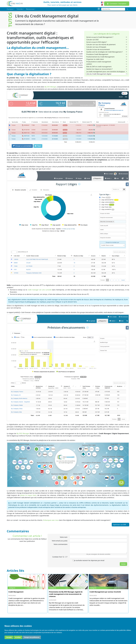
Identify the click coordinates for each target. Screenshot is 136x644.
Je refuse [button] (18, 637)
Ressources (30, 9)
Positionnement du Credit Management (107, 57)
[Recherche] (127, 9)
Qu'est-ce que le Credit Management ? (107, 37)
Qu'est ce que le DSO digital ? (107, 42)
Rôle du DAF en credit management (107, 67)
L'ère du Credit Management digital (107, 74)
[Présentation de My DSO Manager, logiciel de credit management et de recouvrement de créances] (68, 594)
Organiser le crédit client (107, 59)
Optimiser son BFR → (120, 525)
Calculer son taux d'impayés (107, 47)
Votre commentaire (61, 544)
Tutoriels (20, 9)
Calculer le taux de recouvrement (107, 49)
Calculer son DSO (107, 40)
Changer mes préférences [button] (32, 637)
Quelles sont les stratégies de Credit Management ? (107, 52)
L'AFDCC (107, 64)
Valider (123, 564)
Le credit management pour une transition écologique (107, 71)
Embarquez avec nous (51, 520)
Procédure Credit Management (107, 54)
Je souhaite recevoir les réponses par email (88, 560)
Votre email (60, 541)
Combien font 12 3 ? (60, 557)
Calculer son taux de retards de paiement (107, 45)
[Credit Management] (27, 591)
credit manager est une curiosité (40, 290)
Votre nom (64, 537)
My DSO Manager (50, 87)
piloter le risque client (28, 495)
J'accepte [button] (9, 637)
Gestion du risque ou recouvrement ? (107, 69)
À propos (10, 9)
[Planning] (99, 9)
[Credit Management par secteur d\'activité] (109, 591)
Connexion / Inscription (117, 4)
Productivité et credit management (107, 62)
